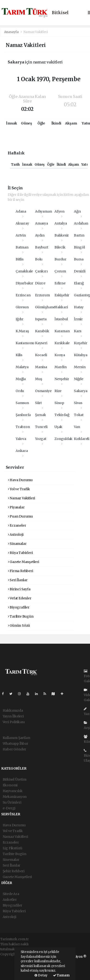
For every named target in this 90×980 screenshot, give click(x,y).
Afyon (60, 211)
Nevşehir (62, 379)
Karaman (62, 331)
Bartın (79, 235)
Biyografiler (19, 607)
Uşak (58, 427)
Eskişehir (62, 295)
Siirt (38, 403)
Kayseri (41, 343)
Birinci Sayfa (19, 589)
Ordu (20, 391)
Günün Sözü (19, 625)
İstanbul (61, 319)
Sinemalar (11, 860)
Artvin (21, 235)
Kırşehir (81, 343)
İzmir (78, 319)
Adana (21, 211)
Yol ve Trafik (19, 489)
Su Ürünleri (12, 802)
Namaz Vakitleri (36, 32)
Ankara (22, 451)
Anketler (10, 900)
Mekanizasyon (15, 797)
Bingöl (79, 247)
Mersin (80, 367)
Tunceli (41, 427)
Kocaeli (41, 355)
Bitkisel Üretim (15, 779)
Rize (58, 391)
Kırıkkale (62, 343)
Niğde (79, 379)
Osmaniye (43, 391)
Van (77, 427)
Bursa (79, 259)
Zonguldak (63, 439)
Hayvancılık (13, 791)
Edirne (60, 283)
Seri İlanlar (18, 580)
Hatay (79, 307)
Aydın (40, 235)
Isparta (41, 319)
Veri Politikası (14, 722)
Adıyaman (43, 211)
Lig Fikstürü (13, 848)
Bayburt (42, 247)
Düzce (40, 283)
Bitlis (20, 259)
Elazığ (79, 283)
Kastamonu (25, 343)
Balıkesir (62, 235)
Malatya (22, 367)
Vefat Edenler (20, 598)
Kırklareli (82, 439)
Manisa (41, 367)
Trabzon (23, 427)
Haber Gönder (15, 749)
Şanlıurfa (23, 415)
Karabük (42, 331)
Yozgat (41, 439)
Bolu (39, 259)
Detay (41, 975)
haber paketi (10, 964)
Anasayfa (12, 32)
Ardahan (81, 223)
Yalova (21, 439)
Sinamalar (17, 544)
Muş (39, 379)
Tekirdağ (62, 415)
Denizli (80, 271)
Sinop (59, 403)
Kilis (19, 355)
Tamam (61, 975)
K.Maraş (22, 331)
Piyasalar (16, 507)
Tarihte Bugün (21, 616)
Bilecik (60, 247)
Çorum (60, 271)
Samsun (22, 403)
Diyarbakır (24, 283)
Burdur (60, 259)
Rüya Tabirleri (20, 553)
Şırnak (41, 415)
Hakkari (61, 307)
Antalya (61, 223)
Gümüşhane (45, 307)
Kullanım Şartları (17, 738)
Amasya (42, 223)
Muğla (21, 379)
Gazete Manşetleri (24, 562)
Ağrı (77, 211)
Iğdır (20, 319)
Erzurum (42, 295)
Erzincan (23, 295)
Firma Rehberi (21, 571)
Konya (60, 355)
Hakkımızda (13, 710)
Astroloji (16, 535)
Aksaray (22, 223)
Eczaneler (17, 525)
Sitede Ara (11, 894)
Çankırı (41, 271)
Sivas (78, 403)
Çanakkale (24, 271)
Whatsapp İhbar (15, 743)
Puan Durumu (21, 516)
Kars (78, 331)
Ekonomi (10, 785)
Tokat (79, 415)
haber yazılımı (12, 959)
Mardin (61, 367)
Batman (22, 247)
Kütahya (81, 355)
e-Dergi (9, 808)
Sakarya (81, 391)
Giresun (22, 307)
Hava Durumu (20, 480)
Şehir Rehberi (14, 871)
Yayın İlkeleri (13, 716)
